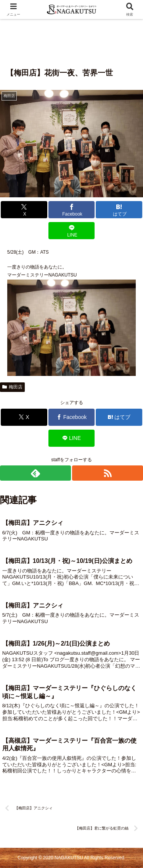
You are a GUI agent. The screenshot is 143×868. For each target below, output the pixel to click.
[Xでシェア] (24, 210)
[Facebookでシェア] (72, 210)
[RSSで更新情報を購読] (108, 473)
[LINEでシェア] (72, 231)
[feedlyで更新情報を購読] (35, 473)
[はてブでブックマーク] (119, 210)
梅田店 (12, 387)
